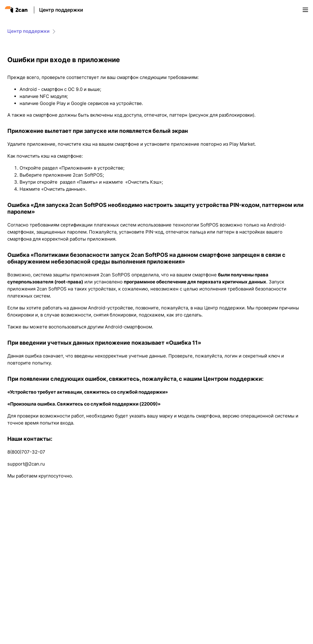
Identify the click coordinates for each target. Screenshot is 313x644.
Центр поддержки (61, 10)
